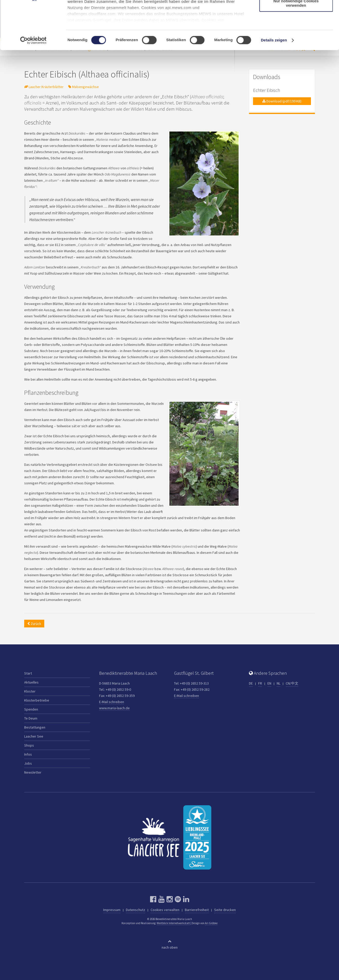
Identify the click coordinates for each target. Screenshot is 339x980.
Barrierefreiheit (197, 910)
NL (279, 683)
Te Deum (31, 718)
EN (269, 683)
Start (28, 673)
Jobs (28, 763)
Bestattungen (35, 727)
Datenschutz (136, 910)
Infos (28, 754)
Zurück (34, 624)
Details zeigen (274, 82)
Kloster (30, 691)
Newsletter (33, 772)
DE (251, 683)
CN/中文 (292, 683)
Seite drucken (225, 910)
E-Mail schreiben (112, 702)
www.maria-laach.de (114, 708)
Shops (29, 745)
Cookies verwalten (165, 910)
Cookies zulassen (296, 13)
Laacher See (34, 736)
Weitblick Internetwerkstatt (173, 923)
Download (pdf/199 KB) (282, 101)
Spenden (31, 709)
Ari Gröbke (211, 923)
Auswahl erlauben (296, 28)
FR (260, 683)
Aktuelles (31, 682)
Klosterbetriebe (37, 700)
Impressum (112, 910)
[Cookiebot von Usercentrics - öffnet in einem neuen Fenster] (33, 82)
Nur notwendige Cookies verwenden (296, 45)
